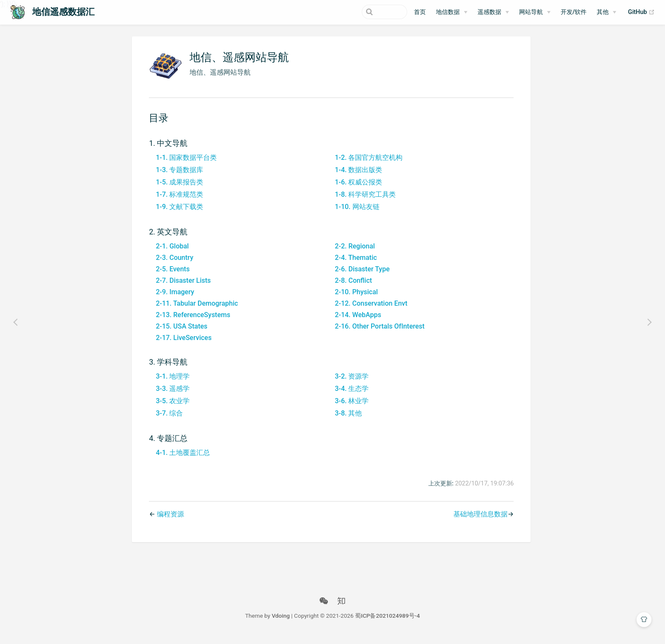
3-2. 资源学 (350, 382)
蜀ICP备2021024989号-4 (387, 622)
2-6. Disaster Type (361, 275)
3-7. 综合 (168, 419)
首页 (420, 12)
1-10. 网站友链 (356, 213)
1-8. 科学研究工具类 (364, 200)
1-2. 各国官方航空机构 (367, 163)
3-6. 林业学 (350, 407)
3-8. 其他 (347, 419)
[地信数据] (452, 12)
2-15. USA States (180, 332)
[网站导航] (535, 12)
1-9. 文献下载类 (178, 213)
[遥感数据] (493, 12)
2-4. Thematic (354, 263)
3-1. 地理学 (171, 382)
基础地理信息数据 (479, 520)
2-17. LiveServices (182, 344)
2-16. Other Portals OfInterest (378, 332)
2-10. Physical (355, 298)
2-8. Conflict (352, 286)
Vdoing (281, 622)
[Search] (364, 12)
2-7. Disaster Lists (182, 286)
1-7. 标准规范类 (178, 200)
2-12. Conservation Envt (370, 309)
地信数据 (448, 12)
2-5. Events (171, 275)
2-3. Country (173, 263)
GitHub (641, 12)
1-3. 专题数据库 (178, 176)
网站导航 (531, 12)
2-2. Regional (353, 252)
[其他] (606, 12)
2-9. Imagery (173, 298)
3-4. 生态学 (350, 394)
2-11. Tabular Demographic (196, 309)
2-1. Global (171, 252)
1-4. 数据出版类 (357, 176)
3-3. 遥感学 (171, 394)
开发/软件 (574, 12)
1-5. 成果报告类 (178, 188)
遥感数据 (489, 12)
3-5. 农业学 (171, 407)
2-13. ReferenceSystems (192, 321)
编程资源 (169, 520)
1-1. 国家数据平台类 (185, 163)
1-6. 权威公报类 (357, 188)
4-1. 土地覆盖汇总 (182, 459)
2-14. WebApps (356, 321)
